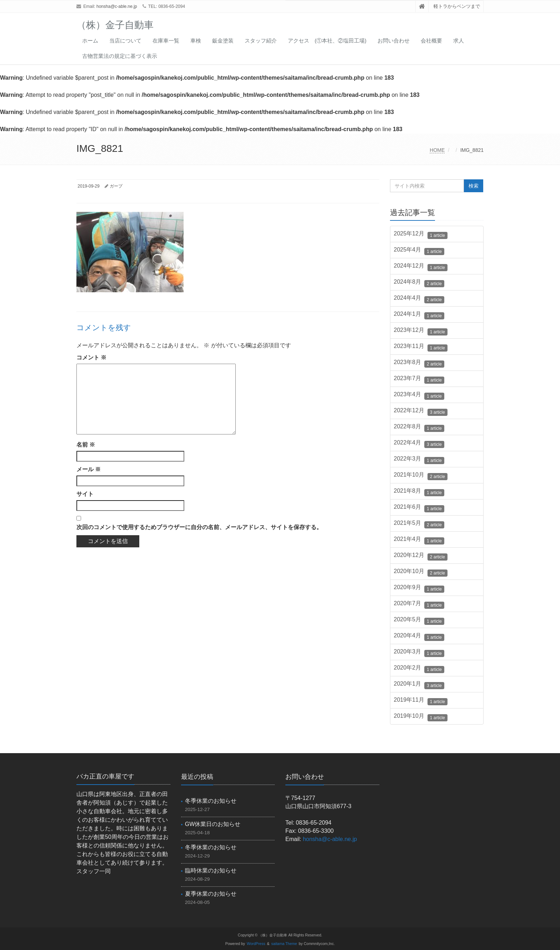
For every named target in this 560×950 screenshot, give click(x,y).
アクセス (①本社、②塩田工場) (327, 41)
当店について (125, 41)
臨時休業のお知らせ (211, 871)
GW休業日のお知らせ (213, 824)
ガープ (116, 186)
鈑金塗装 (223, 41)
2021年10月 (421, 476)
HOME (437, 150)
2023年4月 (419, 396)
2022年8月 (419, 428)
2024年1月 (419, 315)
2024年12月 (421, 267)
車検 (196, 41)
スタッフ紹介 (261, 41)
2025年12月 (421, 235)
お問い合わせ (394, 41)
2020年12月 (421, 556)
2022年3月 (419, 460)
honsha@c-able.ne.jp (117, 6)
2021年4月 (419, 540)
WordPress (256, 944)
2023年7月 (419, 379)
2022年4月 (419, 444)
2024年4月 (419, 299)
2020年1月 (419, 685)
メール (89, 469)
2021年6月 (419, 508)
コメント (91, 357)
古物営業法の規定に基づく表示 (120, 56)
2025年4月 (419, 251)
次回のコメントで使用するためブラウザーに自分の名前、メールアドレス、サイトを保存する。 (199, 527)
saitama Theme (284, 944)
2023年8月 (419, 363)
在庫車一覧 (166, 41)
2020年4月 (419, 637)
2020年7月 (419, 605)
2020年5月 (419, 621)
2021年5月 (419, 524)
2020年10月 (421, 572)
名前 (86, 445)
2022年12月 (421, 412)
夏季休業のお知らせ (211, 894)
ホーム (90, 41)
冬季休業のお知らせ (211, 801)
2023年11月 (421, 347)
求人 (459, 41)
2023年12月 (421, 331)
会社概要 (431, 41)
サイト (85, 494)
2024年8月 (419, 283)
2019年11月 (421, 701)
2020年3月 (419, 653)
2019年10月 (421, 717)
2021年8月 (419, 492)
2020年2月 (419, 669)
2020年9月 (419, 588)
